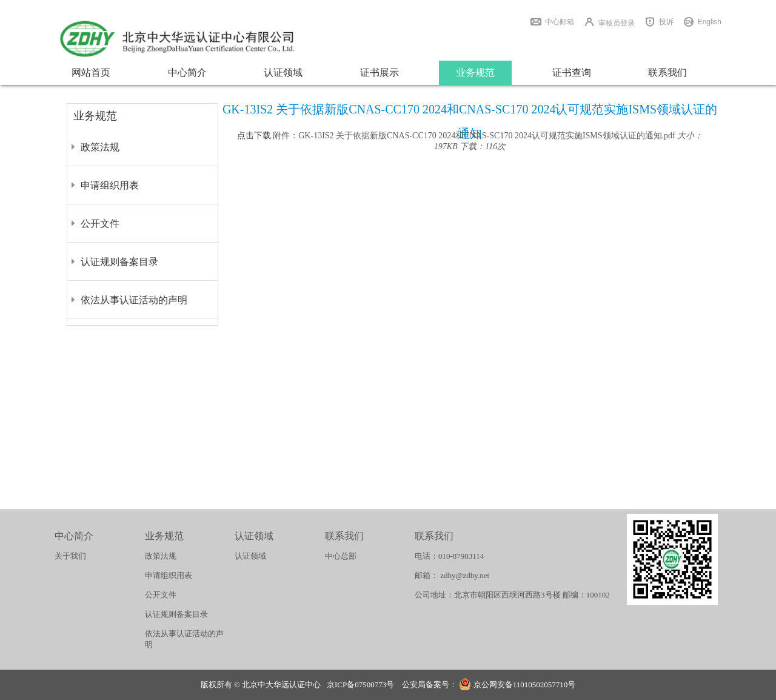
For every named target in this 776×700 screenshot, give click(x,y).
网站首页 (91, 72)
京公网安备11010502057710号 (517, 686)
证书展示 (380, 72)
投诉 (666, 22)
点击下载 (254, 136)
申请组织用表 (110, 185)
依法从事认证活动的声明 (134, 300)
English (710, 22)
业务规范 (475, 72)
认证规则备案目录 (119, 262)
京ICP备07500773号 (360, 685)
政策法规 (100, 147)
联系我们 (667, 72)
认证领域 (283, 72)
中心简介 (187, 72)
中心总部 (341, 556)
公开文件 (100, 224)
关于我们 (70, 556)
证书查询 (572, 72)
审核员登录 (617, 23)
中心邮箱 (560, 22)
